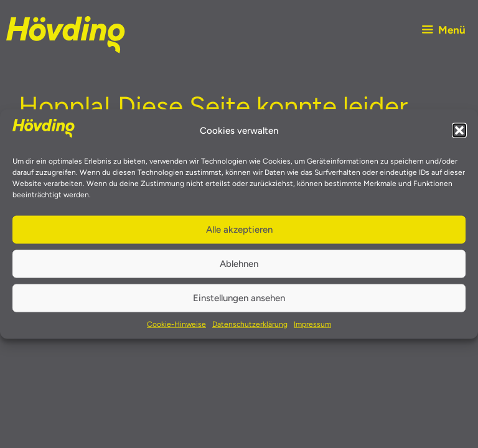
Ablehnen (239, 264)
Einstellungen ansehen (239, 298)
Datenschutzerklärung (250, 324)
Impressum (312, 324)
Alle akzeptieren (239, 230)
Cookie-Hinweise (176, 324)
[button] (459, 131)
